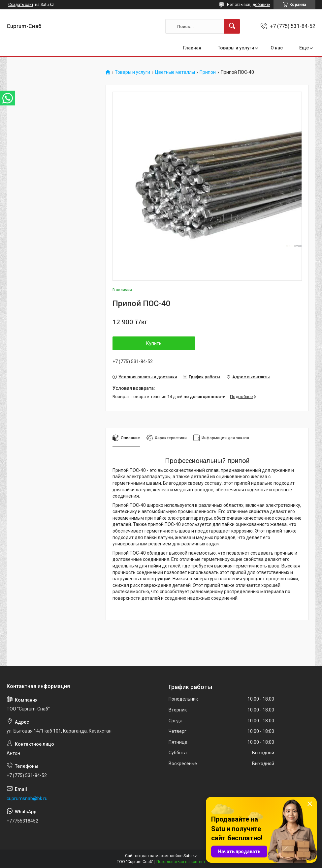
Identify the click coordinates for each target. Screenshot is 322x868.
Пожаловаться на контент (181, 862)
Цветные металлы (175, 72)
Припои (208, 72)
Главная (192, 48)
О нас (277, 48)
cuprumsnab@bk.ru (27, 798)
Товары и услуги (236, 48)
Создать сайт (21, 5)
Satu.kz (190, 856)
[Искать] (232, 26)
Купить (154, 343)
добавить (261, 5)
